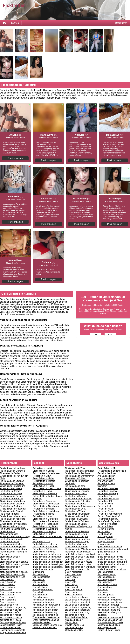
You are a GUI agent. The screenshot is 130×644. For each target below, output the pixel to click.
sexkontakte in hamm (43, 602)
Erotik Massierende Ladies (46, 620)
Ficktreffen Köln (105, 501)
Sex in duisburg (40, 574)
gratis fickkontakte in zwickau (112, 569)
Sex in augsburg (8, 582)
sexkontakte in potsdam (44, 607)
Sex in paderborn (106, 577)
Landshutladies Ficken (11, 625)
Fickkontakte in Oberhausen (46, 473)
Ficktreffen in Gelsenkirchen (14, 529)
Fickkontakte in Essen (11, 489)
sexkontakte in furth (75, 615)
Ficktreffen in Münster (11, 521)
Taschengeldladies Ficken (13, 622)
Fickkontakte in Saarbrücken (47, 489)
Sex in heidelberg (74, 572)
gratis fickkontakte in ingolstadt (80, 554)
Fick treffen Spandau (108, 519)
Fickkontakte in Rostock (44, 481)
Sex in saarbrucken (107, 585)
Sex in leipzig (72, 585)
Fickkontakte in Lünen (76, 534)
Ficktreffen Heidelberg (108, 499)
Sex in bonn (6, 590)
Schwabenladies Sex (10, 628)
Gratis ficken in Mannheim (13, 516)
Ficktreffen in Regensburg (45, 524)
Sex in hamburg (40, 595)
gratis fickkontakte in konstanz (112, 564)
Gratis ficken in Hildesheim (78, 499)
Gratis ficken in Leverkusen (46, 504)
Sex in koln (71, 582)
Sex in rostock (105, 582)
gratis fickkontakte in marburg (112, 562)
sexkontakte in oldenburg (45, 612)
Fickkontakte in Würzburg (45, 529)
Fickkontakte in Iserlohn (77, 516)
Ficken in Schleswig (107, 539)
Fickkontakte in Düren (76, 524)
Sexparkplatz (104, 544)
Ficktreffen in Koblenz (76, 478)
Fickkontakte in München (12, 471)
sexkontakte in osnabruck (45, 615)
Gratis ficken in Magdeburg (13, 549)
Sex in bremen (7, 595)
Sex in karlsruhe (73, 574)
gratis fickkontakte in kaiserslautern (10, 568)
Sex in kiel (70, 579)
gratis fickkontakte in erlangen (47, 559)
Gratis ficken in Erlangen (77, 491)
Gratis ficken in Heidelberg (46, 511)
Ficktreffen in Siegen (75, 496)
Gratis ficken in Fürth (43, 534)
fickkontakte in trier (107, 567)
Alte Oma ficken (105, 481)
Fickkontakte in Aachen (12, 544)
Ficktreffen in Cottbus (76, 504)
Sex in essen (39, 582)
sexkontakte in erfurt (10, 612)
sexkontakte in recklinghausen (113, 607)
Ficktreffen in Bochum (11, 506)
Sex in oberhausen (107, 574)
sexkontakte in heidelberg (78, 600)
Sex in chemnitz (8, 597)
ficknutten (102, 486)
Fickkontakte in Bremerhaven (80, 476)
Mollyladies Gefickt (42, 622)
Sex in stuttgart (105, 587)
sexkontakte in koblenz (109, 610)
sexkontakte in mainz (10, 615)
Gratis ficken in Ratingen (77, 531)
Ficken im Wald (105, 504)
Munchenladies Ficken (109, 625)
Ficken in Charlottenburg (110, 514)
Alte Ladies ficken (106, 476)
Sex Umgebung (105, 537)
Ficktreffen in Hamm (42, 491)
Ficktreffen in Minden (75, 544)
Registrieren (121, 23)
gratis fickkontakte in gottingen (15, 564)
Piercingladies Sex (107, 628)
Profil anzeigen (15, 158)
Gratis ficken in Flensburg (78, 539)
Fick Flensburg (105, 534)
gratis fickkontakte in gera (78, 559)
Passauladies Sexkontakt (13, 630)
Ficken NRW (104, 531)
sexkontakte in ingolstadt (77, 610)
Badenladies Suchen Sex (110, 620)
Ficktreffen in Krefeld (43, 468)
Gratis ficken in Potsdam (45, 494)
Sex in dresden (7, 602)
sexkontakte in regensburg (78, 607)
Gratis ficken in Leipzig (11, 494)
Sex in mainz (72, 592)
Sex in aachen (7, 579)
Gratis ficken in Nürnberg (12, 501)
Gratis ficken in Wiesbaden (13, 524)
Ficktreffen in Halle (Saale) (13, 547)
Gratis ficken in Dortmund (13, 486)
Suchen (15, 23)
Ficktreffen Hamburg (108, 494)
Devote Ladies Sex (74, 625)
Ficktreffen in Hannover (12, 499)
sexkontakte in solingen (77, 597)
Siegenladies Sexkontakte (13, 633)
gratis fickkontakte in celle (110, 557)
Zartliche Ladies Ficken (77, 617)
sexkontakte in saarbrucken (46, 605)
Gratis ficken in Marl (107, 468)
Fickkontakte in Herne (43, 514)
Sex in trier (103, 590)
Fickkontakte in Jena (75, 486)
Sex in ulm (103, 592)
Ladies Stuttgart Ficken (109, 630)
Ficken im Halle (105, 509)
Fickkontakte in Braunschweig (15, 537)
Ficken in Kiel (104, 506)
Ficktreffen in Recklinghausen (80, 471)
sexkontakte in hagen (43, 600)
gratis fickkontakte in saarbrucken (108, 553)
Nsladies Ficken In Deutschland (74, 621)
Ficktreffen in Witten (75, 511)
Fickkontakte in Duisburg (12, 504)
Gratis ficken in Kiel (10, 542)
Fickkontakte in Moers (76, 494)
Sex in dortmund (8, 600)
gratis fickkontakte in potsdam (47, 557)
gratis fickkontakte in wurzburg (80, 567)
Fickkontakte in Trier (75, 468)
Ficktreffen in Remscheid (77, 489)
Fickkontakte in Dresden (12, 496)
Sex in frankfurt (40, 585)
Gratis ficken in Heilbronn (45, 544)
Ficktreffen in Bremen (11, 491)
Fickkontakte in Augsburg (13, 526)
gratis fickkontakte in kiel (110, 547)
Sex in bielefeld (8, 585)
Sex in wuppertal (106, 595)
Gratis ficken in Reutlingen (78, 473)
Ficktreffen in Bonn (9, 514)
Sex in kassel (72, 577)
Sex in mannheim (74, 595)
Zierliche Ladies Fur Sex (45, 628)
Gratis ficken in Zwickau (77, 521)
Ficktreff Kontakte (106, 483)
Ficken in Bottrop (106, 529)
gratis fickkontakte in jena (13, 577)
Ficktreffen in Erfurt (42, 476)
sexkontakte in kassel (11, 620)
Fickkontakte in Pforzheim (45, 547)
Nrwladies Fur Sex (74, 628)
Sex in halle (38, 592)
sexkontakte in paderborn (78, 605)
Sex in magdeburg (74, 590)
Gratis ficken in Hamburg (12, 468)
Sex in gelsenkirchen (43, 590)
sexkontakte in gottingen (110, 602)
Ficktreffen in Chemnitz (11, 539)
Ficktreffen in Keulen (10, 473)
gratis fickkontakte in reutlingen (48, 562)
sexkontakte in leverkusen (45, 610)
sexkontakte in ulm (107, 597)
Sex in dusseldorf (41, 577)
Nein (110, 335)
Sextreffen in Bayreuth (109, 521)
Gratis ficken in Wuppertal (13, 509)
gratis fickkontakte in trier (12, 574)
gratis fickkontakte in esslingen (48, 564)
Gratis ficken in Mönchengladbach (9, 533)
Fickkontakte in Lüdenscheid (112, 471)
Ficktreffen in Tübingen (76, 537)
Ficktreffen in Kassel (43, 483)
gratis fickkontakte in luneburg (112, 559)
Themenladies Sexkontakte (46, 617)
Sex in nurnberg (105, 572)
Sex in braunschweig (10, 592)
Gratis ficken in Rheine (76, 547)
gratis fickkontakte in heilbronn (48, 567)
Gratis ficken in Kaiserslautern (80, 506)
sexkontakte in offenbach (110, 600)
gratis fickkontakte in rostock (79, 562)
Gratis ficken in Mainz (43, 478)
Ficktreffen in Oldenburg (44, 501)
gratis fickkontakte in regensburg (43, 571)
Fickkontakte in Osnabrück (46, 506)
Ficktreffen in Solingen (44, 509)
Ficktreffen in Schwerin (76, 519)
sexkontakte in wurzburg (77, 612)
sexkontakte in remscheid (110, 617)
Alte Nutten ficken (106, 478)
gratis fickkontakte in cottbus (14, 562)
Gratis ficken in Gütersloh (78, 514)
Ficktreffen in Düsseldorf (12, 483)
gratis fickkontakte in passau (14, 572)
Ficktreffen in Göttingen (44, 549)
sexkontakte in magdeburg (13, 607)
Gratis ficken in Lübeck (44, 471)
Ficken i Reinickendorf (109, 516)
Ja (96, 335)
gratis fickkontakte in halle (78, 564)
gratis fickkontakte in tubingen (80, 557)
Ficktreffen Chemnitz (108, 489)
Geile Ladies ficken (107, 473)
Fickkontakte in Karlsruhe (13, 519)
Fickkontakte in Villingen (77, 542)
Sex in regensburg (107, 579)
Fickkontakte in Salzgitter (78, 501)
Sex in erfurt (38, 579)
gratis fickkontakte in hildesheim (10, 558)
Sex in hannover (41, 597)
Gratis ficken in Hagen (43, 486)
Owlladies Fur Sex (74, 630)
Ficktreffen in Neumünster (78, 552)
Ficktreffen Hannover (108, 491)
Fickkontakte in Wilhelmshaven (80, 549)
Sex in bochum (7, 587)
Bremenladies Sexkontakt (110, 622)
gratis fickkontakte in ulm (77, 569)
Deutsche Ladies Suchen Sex (47, 625)
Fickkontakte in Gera (75, 509)
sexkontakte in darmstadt (78, 602)
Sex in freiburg (40, 587)
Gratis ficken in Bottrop (44, 552)
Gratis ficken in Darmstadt (45, 519)
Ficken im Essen (106, 511)
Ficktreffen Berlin (106, 496)
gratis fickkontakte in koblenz (47, 554)
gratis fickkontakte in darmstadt (113, 549)
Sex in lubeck (72, 587)
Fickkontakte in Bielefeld (12, 511)
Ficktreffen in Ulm (41, 542)
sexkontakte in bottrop (109, 605)
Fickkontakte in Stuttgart (12, 481)
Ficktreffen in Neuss (42, 516)
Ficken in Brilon (105, 526)
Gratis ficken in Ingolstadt (45, 526)
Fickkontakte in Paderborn (45, 521)
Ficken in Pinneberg (107, 524)
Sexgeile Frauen (106, 542)
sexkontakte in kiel (9, 605)
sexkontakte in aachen (11, 610)
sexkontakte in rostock (11, 617)
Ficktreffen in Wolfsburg (44, 531)
